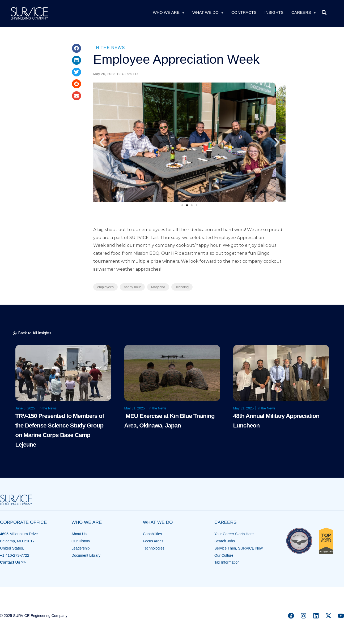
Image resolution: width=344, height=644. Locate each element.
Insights (274, 12)
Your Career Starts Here (235, 534)
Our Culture (224, 555)
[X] (328, 616)
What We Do (208, 12)
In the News (110, 48)
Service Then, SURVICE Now (239, 548)
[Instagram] (303, 616)
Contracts (244, 12)
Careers (303, 12)
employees (105, 287)
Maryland (158, 287)
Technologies (154, 548)
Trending (182, 287)
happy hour (132, 287)
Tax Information (227, 562)
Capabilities (153, 534)
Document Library (87, 555)
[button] (324, 12)
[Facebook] (291, 616)
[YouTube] (341, 616)
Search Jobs (225, 541)
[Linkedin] (316, 616)
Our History (81, 541)
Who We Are (168, 12)
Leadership (81, 548)
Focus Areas (154, 541)
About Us (79, 534)
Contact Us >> (13, 562)
